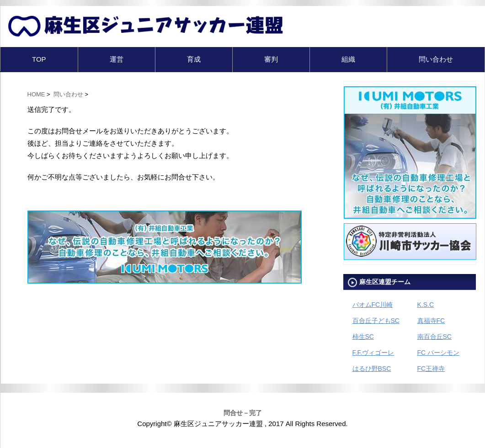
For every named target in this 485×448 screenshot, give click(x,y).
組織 (348, 59)
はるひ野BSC (372, 369)
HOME (36, 94)
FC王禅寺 (431, 369)
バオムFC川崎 (373, 305)
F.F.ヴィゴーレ (373, 353)
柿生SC (363, 337)
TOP (39, 59)
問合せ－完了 (243, 413)
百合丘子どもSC (376, 321)
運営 (117, 59)
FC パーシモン (439, 353)
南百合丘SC (434, 337)
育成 (194, 59)
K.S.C (426, 305)
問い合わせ (436, 59)
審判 (271, 59)
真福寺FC (431, 321)
